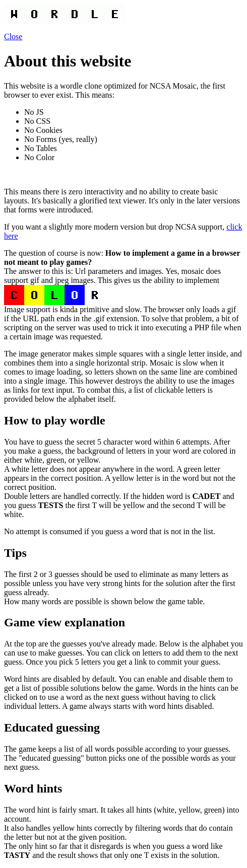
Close (13, 37)
